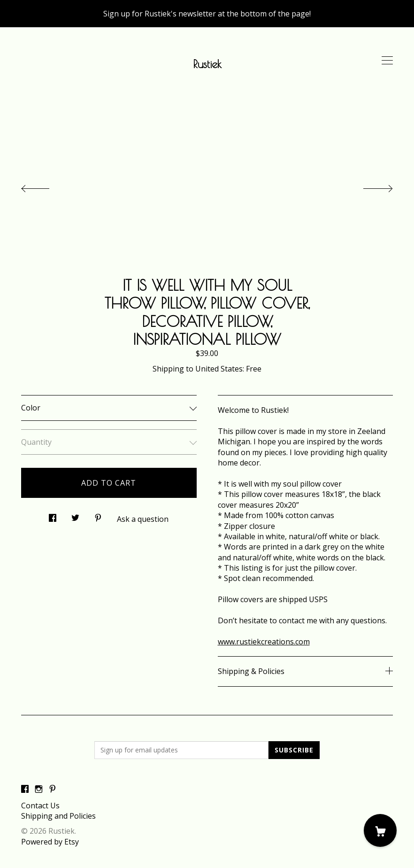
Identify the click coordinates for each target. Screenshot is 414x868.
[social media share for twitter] (75, 515)
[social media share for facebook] (53, 515)
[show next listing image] (369, 186)
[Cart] (380, 830)
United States (219, 369)
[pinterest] (53, 790)
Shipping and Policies (58, 816)
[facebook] (25, 790)
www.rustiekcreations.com (264, 642)
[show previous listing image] (45, 186)
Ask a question (143, 519)
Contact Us (40, 806)
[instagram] (39, 790)
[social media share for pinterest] (98, 515)
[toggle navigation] (387, 61)
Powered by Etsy (50, 842)
